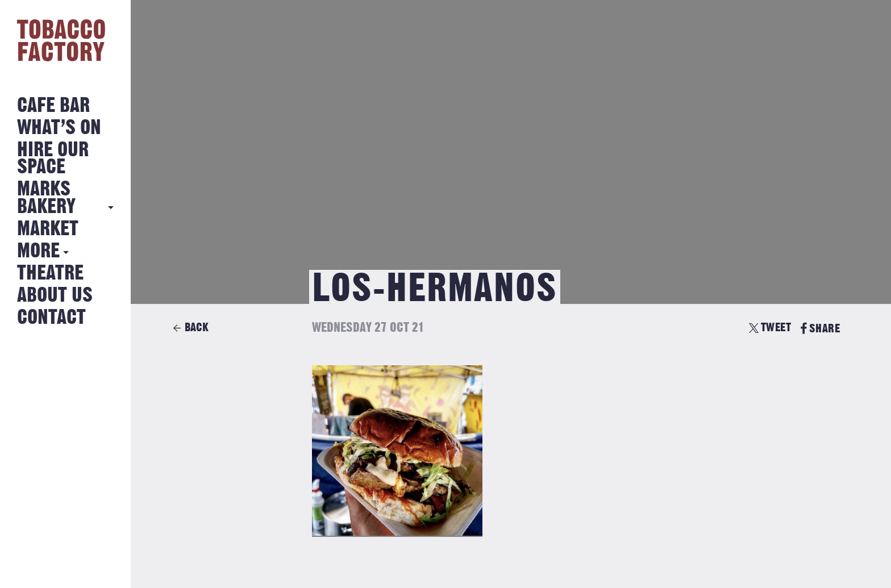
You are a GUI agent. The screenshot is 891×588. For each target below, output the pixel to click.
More (38, 251)
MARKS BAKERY (46, 198)
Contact (51, 318)
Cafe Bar (53, 106)
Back (197, 328)
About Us (55, 296)
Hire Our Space (53, 159)
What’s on (59, 128)
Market (48, 229)
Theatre (50, 274)
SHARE (820, 329)
